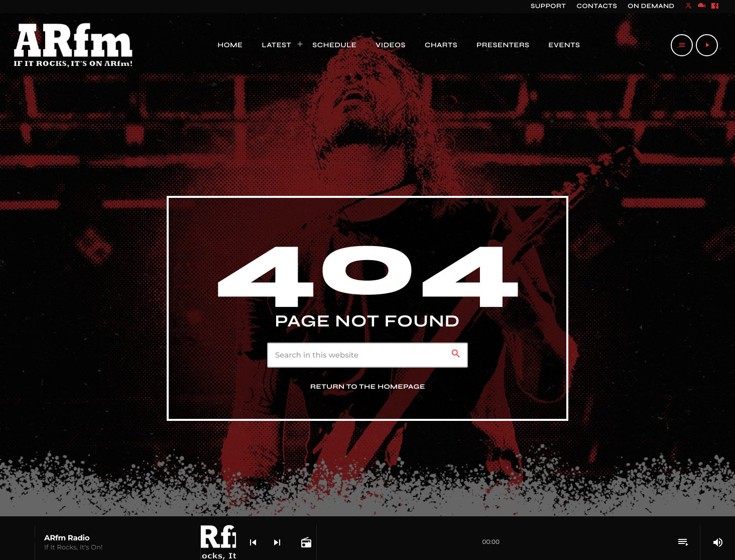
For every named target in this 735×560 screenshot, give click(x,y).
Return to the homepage (368, 387)
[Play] (707, 45)
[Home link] (74, 45)
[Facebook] (715, 7)
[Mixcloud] (702, 7)
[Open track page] (305, 542)
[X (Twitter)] (689, 7)
